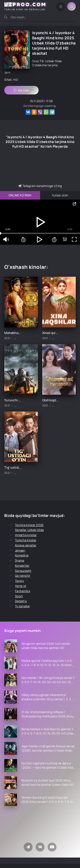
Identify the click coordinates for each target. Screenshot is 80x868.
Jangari (20, 550)
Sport (19, 596)
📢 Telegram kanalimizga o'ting (40, 186)
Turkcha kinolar (26, 540)
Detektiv (21, 601)
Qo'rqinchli (22, 576)
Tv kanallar (22, 606)
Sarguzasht (23, 571)
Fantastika (23, 591)
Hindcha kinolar (26, 535)
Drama (20, 560)
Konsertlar (22, 566)
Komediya (22, 555)
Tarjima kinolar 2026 (29, 525)
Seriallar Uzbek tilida (29, 530)
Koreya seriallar (26, 545)
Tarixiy (19, 581)
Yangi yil (21, 586)
